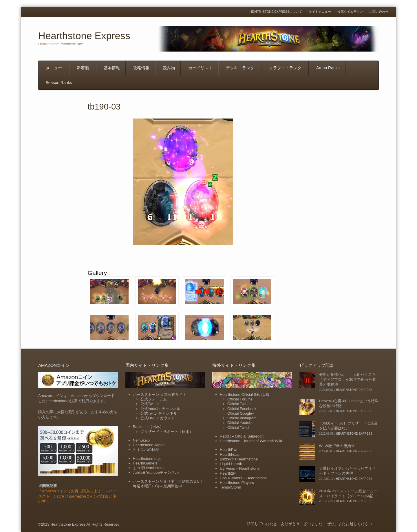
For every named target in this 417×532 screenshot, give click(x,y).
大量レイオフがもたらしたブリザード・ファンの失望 (347, 471)
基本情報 (112, 68)
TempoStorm (231, 487)
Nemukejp (141, 440)
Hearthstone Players (237, 483)
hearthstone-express (354, 390)
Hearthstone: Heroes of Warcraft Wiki (251, 441)
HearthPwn (229, 450)
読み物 (169, 68)
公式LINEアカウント (158, 418)
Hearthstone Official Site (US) (244, 395)
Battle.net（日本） (148, 427)
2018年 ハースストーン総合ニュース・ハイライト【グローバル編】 (348, 493)
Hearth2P (228, 473)
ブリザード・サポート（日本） (167, 432)
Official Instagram (242, 418)
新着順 (83, 68)
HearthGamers (145, 463)
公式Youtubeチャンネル (160, 409)
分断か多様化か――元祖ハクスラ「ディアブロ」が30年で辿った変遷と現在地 (348, 379)
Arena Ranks (328, 68)
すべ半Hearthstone (149, 468)
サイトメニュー (320, 12)
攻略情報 (141, 68)
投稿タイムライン (350, 12)
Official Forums (240, 399)
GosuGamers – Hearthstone (243, 478)
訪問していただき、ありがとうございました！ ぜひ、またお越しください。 (312, 524)
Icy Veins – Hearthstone (240, 468)
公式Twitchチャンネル (159, 413)
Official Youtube (240, 423)
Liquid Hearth (231, 464)
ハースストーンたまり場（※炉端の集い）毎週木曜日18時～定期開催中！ (169, 484)
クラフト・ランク (285, 68)
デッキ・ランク (240, 68)
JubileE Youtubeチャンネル (156, 472)
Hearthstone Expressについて (276, 12)
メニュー (54, 68)
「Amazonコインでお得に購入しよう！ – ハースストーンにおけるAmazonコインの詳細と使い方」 (77, 496)
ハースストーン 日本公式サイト (160, 395)
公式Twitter (150, 404)
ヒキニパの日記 (146, 450)
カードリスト (200, 68)
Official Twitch (239, 428)
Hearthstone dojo (147, 459)
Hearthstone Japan (149, 445)
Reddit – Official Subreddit (242, 436)
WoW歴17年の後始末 (337, 446)
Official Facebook (242, 409)
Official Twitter (239, 404)
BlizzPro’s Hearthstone (239, 459)
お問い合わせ (379, 12)
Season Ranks (59, 83)
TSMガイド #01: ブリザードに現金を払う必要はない (349, 426)
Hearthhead (230, 454)
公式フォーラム (154, 399)
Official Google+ (241, 413)
